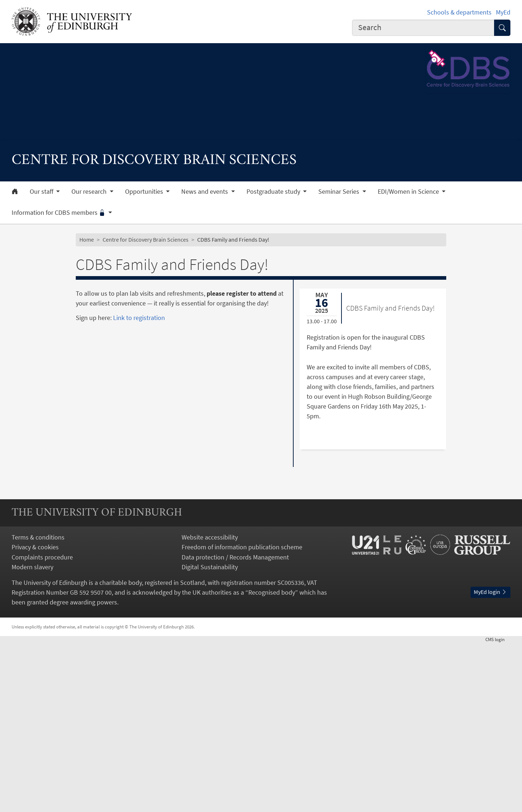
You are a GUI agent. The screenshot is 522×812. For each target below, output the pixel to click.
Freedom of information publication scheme (242, 716)
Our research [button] (90, 192)
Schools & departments (459, 12)
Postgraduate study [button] (274, 192)
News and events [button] (205, 192)
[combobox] (423, 28)
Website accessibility (210, 706)
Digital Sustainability (210, 736)
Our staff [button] (42, 192)
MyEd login (490, 761)
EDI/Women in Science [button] (409, 192)
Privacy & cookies (35, 716)
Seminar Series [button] (339, 192)
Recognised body (272, 761)
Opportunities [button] (145, 192)
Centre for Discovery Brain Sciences (146, 239)
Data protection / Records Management (235, 726)
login (498, 808)
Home (87, 239)
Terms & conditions (38, 706)
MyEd (503, 12)
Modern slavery (32, 736)
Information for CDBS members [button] (59, 213)
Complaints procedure (42, 726)
